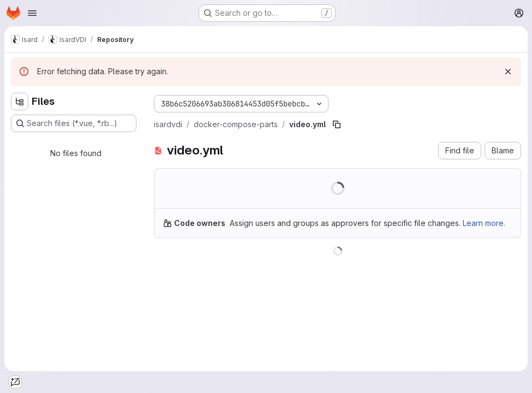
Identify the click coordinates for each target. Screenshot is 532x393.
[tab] (15, 382)
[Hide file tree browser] (20, 102)
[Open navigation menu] (32, 13)
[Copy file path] (337, 124)
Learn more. (484, 223)
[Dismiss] (508, 72)
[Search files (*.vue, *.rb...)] (74, 123)
